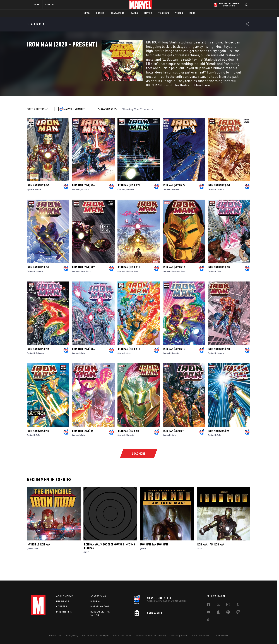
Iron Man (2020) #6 (218, 446)
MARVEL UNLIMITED (74, 124)
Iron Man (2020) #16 (219, 282)
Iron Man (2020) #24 (83, 200)
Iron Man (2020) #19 (83, 282)
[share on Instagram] (228, 605)
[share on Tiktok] (208, 620)
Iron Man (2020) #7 (173, 446)
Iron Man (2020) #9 (83, 446)
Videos (179, 13)
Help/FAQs (63, 601)
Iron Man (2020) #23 (129, 200)
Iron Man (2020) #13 (129, 364)
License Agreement (179, 636)
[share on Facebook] (209, 605)
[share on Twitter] (218, 605)
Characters (118, 13)
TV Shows (164, 13)
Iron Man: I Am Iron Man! (154, 560)
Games (134, 13)
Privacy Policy (72, 636)
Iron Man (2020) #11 (219, 364)
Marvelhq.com (100, 606)
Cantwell (76, 205)
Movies (148, 13)
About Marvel (65, 596)
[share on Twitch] (238, 613)
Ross (88, 287)
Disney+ (96, 601)
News (87, 13)
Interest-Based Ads (201, 636)
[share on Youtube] (208, 613)
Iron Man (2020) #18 (129, 282)
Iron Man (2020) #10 (38, 446)
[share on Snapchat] (218, 613)
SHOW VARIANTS (107, 124)
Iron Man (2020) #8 (128, 446)
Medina (130, 287)
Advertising (98, 596)
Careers (62, 606)
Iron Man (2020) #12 (174, 364)
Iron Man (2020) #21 (219, 200)
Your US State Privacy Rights (95, 636)
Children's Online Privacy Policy (151, 636)
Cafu (83, 287)
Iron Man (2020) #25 (38, 200)
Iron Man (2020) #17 (174, 282)
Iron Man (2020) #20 (38, 282)
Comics (100, 13)
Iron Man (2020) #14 (83, 364)
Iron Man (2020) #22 (174, 200)
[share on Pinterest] (228, 613)
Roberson (176, 287)
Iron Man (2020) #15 (38, 364)
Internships (64, 612)
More (192, 13)
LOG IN (36, 5)
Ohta (219, 287)
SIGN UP (49, 5)
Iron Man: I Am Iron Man (211, 560)
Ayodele (30, 205)
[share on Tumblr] (238, 605)
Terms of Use (55, 636)
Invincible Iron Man (39, 560)
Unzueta (85, 205)
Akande (38, 205)
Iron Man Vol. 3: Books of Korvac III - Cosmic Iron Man (110, 562)
